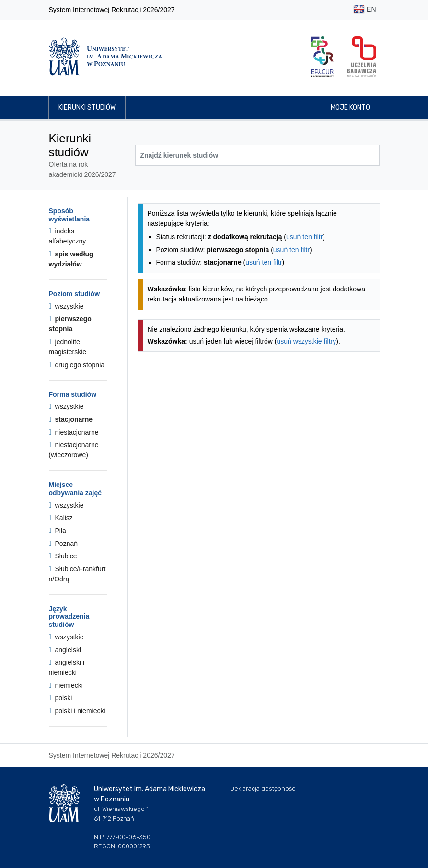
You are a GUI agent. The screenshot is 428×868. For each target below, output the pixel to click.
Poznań (64, 544)
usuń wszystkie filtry (307, 341)
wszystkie (66, 306)
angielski (65, 650)
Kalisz (61, 518)
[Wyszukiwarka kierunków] (257, 155)
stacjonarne (71, 419)
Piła (58, 531)
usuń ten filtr (304, 237)
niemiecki (66, 685)
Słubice (63, 556)
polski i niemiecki (77, 711)
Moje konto (350, 108)
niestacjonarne (74, 432)
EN (364, 10)
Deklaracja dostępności (263, 789)
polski (61, 698)
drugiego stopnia (77, 365)
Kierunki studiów (87, 108)
